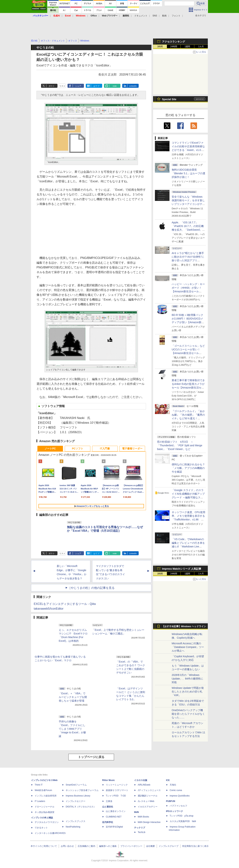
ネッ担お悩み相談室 (45, 812)
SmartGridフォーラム (76, 785)
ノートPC (50, 449)
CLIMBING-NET (114, 817)
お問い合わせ (67, 846)
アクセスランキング (174, 42)
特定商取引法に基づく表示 (195, 846)
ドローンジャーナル (45, 807)
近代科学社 (108, 822)
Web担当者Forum (43, 790)
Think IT (39, 785)
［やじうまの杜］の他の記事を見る (91, 588)
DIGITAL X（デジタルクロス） (81, 807)
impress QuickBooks (180, 796)
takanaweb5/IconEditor (49, 609)
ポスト (52, 86)
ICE (168, 780)
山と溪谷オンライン (116, 811)
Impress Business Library (78, 796)
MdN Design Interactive (149, 822)
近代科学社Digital (114, 827)
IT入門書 (105, 449)
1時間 (160, 47)
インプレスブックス (76, 821)
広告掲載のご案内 (86, 846)
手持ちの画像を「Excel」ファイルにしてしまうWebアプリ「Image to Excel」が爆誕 (72, 729)
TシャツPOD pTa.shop (182, 816)
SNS (155, 16)
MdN (136, 812)
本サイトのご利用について (44, 846)
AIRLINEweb (144, 785)
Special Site (169, 99)
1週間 (187, 47)
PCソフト (77, 449)
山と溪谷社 (108, 807)
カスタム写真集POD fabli (183, 821)
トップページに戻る (91, 757)
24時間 (174, 47)
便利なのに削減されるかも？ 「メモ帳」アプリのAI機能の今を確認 (188, 468)
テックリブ (140, 828)
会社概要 (151, 846)
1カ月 (201, 47)
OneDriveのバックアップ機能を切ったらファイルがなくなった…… (188, 714)
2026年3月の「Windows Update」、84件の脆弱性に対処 (187, 679)
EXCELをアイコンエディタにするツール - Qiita (65, 604)
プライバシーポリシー (131, 846)
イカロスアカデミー (148, 807)
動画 (164, 16)
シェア (78, 86)
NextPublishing (73, 827)
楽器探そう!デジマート (117, 790)
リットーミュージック (117, 785)
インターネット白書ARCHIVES (50, 833)
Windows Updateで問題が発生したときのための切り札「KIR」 (188, 692)
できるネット (41, 828)
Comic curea (176, 790)
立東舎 (109, 801)
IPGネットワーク (175, 811)
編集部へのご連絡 (108, 846)
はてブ (96, 86)
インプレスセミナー (76, 801)
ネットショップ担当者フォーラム (82, 790)
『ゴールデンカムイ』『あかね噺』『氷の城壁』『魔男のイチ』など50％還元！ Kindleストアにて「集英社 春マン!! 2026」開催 (188, 418)
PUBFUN (171, 801)
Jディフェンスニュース (149, 790)
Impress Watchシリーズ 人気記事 (182, 569)
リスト (62, 86)
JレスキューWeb (146, 801)
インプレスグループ (169, 846)
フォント (176, 16)
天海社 (173, 785)
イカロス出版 (141, 780)
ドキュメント (141, 16)
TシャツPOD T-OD (116, 796)
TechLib (141, 832)
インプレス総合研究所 (46, 796)
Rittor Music (108, 780)
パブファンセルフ (178, 806)
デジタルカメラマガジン (47, 822)
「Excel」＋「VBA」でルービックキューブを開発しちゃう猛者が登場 (73, 697)
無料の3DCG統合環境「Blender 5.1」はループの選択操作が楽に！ (188, 173)
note (115, 86)
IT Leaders (40, 801)
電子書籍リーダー (132, 449)
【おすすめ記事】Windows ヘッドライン (184, 626)
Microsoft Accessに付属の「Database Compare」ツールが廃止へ (188, 647)
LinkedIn (133, 86)
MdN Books (143, 817)
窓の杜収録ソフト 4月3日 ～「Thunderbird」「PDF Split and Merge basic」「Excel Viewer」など (180, 445)
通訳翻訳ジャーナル (148, 796)
